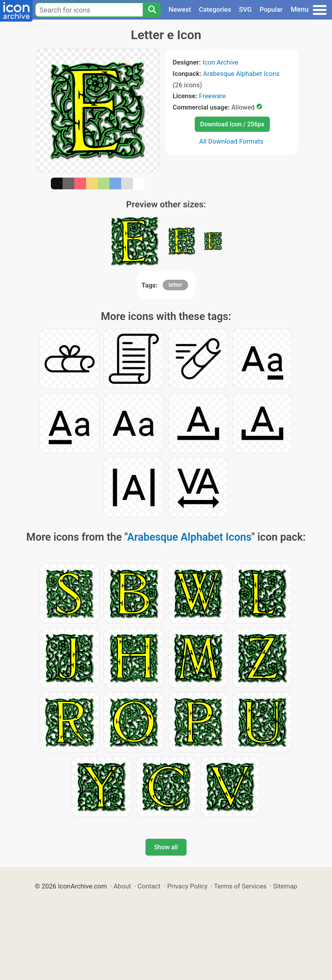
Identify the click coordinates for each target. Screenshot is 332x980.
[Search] (152, 10)
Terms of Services (240, 886)
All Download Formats (231, 141)
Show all (166, 847)
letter (175, 285)
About (122, 886)
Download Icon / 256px (232, 124)
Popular (271, 9)
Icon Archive (221, 62)
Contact (149, 886)
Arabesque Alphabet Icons (241, 74)
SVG (245, 9)
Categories (215, 9)
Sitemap (285, 886)
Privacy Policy (187, 886)
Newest (180, 9)
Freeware (213, 96)
